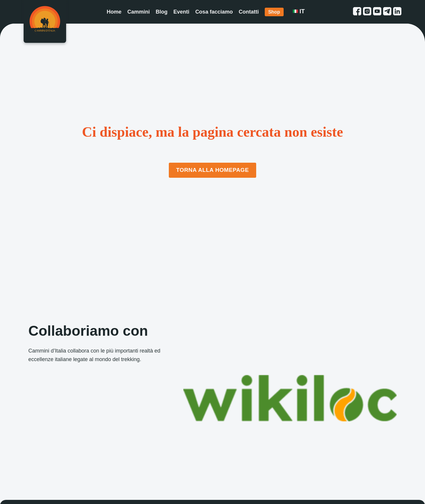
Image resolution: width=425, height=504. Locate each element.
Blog (162, 12)
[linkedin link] (397, 12)
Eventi (182, 12)
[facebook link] (357, 12)
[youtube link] (377, 12)
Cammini (139, 12)
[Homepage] (45, 21)
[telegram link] (387, 12)
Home (114, 12)
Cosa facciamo (214, 12)
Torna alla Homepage (212, 170)
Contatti (249, 12)
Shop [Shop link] (274, 12)
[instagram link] (367, 12)
